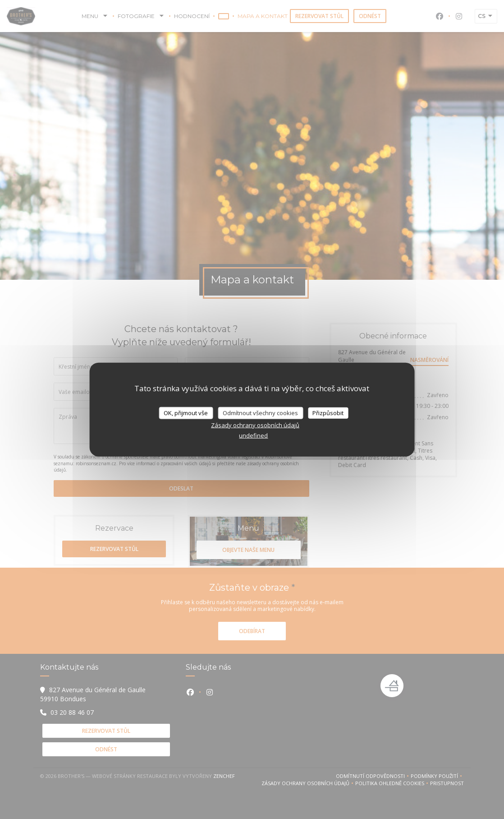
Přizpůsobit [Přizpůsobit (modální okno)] (328, 412)
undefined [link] (253, 435)
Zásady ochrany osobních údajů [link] (255, 425)
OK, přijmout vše (186, 412)
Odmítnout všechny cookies (260, 412)
